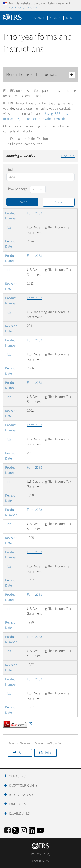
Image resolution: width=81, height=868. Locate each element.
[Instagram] (24, 830)
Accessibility (40, 861)
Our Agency (18, 776)
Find (10, 169)
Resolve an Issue (22, 795)
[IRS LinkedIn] (32, 830)
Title (8, 227)
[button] (55, 18)
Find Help (68, 156)
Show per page (17, 189)
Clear (59, 202)
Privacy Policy (41, 854)
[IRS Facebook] (7, 830)
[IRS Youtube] (40, 830)
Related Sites (19, 813)
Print (48, 753)
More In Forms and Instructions (40, 75)
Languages (17, 804)
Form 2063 (35, 213)
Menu (70, 18)
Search (40, 18)
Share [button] (23, 753)
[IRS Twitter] (16, 830)
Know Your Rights (23, 786)
